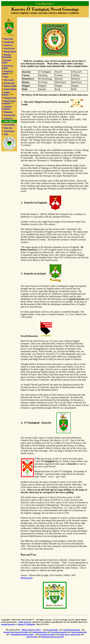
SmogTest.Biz (32, 637)
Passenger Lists (10, 98)
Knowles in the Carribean (9, 102)
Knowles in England (7, 72)
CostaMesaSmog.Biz (59, 632)
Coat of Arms (9, 48)
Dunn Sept (8, 128)
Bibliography (27, 578)
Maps (6, 77)
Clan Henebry (9, 125)
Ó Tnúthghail (26, 624)
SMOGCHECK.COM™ (31, 630)
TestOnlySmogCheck (72, 630)
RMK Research (25, 622)
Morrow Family (10, 86)
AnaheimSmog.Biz (39, 632)
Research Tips (9, 115)
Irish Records (9, 83)
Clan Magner (9, 131)
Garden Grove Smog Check (69, 634)
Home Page (8, 39)
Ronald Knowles (8, 624)
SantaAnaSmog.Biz (79, 632)
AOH (6, 134)
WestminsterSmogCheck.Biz (23, 634)
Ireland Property (6, 93)
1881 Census (9, 80)
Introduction (9, 42)
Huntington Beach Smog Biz (52, 637)
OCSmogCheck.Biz (46, 634)
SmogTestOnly (52, 630)
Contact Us (8, 45)
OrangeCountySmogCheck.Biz (16, 632)
